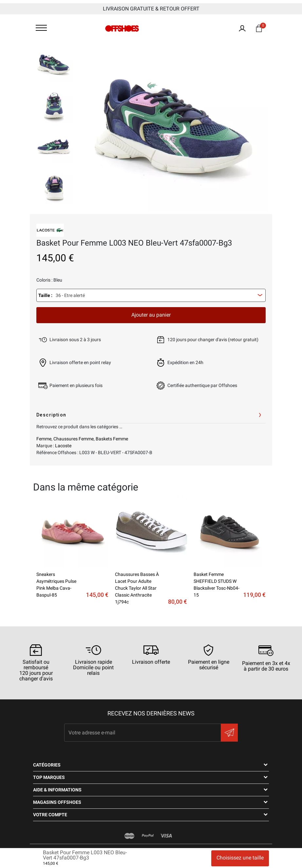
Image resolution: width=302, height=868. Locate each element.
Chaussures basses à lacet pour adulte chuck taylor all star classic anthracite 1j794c (137, 588)
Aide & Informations (57, 790)
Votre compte (50, 815)
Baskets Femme (112, 439)
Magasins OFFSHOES (57, 802)
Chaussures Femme (74, 439)
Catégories (47, 765)
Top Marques (49, 777)
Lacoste (63, 446)
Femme (44, 439)
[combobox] (151, 295)
